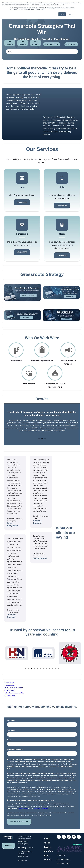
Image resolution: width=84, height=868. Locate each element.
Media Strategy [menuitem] (10, 693)
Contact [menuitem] (48, 857)
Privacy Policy (23, 806)
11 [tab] (56, 666)
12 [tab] (59, 666)
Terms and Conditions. (41, 806)
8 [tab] (47, 666)
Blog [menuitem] (46, 853)
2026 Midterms (35, 43)
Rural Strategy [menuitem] (10, 688)
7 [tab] (44, 666)
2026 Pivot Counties (52, 44)
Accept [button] (62, 14)
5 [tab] (38, 666)
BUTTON (42, 668)
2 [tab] (42, 436)
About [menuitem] (47, 840)
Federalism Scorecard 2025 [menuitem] (14, 690)
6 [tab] (41, 666)
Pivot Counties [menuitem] (10, 683)
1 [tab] (39, 436)
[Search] (42, 52)
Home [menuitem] (47, 836)
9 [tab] (50, 666)
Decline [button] (70, 14)
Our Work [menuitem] (48, 848)
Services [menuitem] (48, 844)
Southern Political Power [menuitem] (13, 685)
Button (62, 546)
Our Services (10, 43)
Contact (8, 843)
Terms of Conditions (63, 857)
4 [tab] (35, 666)
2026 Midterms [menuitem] (10, 680)
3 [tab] (45, 436)
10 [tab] (53, 666)
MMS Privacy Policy (63, 861)
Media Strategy (71, 44)
